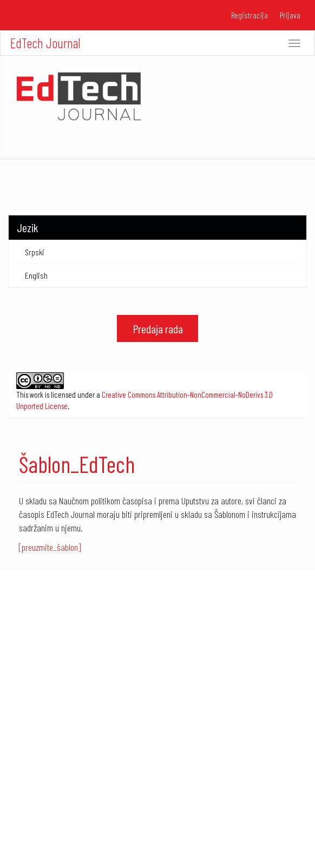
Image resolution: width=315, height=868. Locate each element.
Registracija (250, 15)
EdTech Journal (45, 43)
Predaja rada (158, 328)
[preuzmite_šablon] (50, 547)
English (36, 275)
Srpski (35, 252)
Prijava (290, 15)
